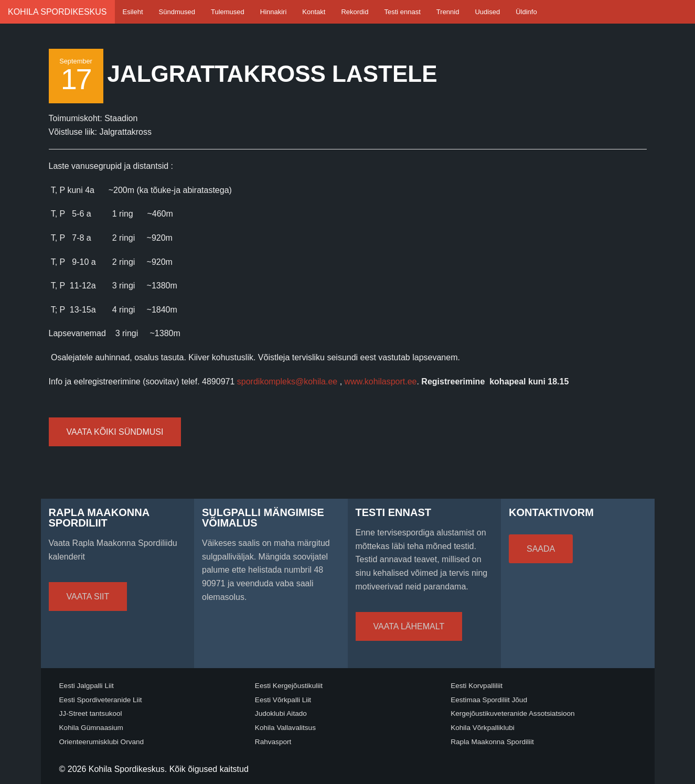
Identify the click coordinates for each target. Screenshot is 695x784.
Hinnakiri (274, 12)
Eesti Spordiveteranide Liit (101, 700)
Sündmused (177, 12)
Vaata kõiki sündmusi (115, 432)
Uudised (487, 12)
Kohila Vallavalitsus (285, 728)
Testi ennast (402, 12)
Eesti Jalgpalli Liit (87, 686)
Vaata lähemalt (409, 626)
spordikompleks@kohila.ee (287, 382)
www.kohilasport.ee (381, 382)
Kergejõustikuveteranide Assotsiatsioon (513, 713)
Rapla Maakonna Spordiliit (492, 742)
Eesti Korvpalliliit (477, 686)
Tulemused (228, 12)
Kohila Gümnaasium (91, 728)
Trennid (448, 12)
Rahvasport (273, 742)
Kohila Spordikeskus (57, 12)
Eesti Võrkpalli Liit (283, 700)
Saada (541, 549)
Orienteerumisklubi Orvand (102, 742)
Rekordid (355, 12)
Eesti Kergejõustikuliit (289, 686)
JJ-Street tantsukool (91, 713)
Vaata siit (88, 597)
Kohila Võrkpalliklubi (483, 728)
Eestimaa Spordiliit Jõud (489, 700)
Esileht (133, 12)
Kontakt (314, 12)
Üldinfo (526, 12)
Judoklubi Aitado (281, 713)
